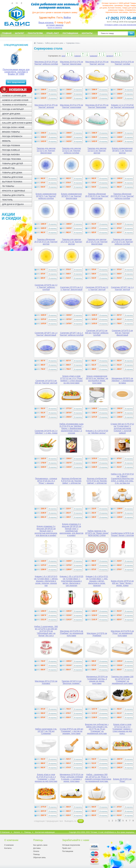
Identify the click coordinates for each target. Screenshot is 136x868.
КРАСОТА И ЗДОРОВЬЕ (14, 191)
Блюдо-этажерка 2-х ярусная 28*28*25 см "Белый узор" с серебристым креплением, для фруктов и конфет (72, 530)
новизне (78, 56)
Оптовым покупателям (71, 845)
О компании (9, 845)
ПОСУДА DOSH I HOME (13, 127)
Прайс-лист (53, 33)
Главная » (40, 43)
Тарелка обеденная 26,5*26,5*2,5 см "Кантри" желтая (46, 242)
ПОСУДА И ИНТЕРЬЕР (13, 109)
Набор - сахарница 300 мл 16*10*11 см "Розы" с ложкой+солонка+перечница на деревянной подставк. (98, 778)
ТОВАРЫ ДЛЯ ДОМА (12, 173)
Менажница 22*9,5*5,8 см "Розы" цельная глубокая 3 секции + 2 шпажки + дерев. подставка (72, 778)
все (61, 821)
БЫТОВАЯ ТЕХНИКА (12, 182)
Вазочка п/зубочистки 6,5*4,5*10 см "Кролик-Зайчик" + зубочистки (97, 481)
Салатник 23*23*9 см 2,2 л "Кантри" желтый (97, 288)
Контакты (87, 33)
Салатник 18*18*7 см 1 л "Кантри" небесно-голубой (71, 334)
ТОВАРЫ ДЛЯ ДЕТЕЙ (13, 164)
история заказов (55, 25)
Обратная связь (39, 858)
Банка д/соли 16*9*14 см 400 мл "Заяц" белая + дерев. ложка (122, 583)
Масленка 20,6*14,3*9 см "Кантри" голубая (122, 63)
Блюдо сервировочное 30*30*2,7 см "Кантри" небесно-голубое (46, 196)
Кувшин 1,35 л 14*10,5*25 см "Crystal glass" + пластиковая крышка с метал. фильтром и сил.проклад (72, 581)
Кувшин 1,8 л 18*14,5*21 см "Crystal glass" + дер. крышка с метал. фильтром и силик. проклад (97, 581)
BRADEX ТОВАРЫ (11, 132)
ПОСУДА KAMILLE (11, 150)
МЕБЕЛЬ (6, 141)
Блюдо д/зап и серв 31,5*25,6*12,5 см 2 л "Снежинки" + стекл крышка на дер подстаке (46, 778)
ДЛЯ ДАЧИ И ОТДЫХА (13, 204)
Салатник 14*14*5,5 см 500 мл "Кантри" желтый (46, 382)
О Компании (5, 832)
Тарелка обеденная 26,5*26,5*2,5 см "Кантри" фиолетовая (97, 196)
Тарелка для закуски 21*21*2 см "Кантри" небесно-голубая (71, 151)
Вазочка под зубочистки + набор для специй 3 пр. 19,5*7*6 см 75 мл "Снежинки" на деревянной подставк (97, 729)
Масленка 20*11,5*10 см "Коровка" (46, 682)
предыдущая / (53, 821)
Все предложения (16, 82)
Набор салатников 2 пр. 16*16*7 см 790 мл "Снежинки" (46, 731)
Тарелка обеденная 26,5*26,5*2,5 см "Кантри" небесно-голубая (122, 196)
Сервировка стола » (73, 43)
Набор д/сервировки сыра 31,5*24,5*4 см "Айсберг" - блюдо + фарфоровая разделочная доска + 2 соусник (71, 428)
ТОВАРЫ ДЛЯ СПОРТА (13, 195)
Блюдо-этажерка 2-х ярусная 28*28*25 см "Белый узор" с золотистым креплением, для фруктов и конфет (46, 531)
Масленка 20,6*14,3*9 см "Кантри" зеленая (46, 106)
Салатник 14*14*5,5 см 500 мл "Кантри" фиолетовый (122, 333)
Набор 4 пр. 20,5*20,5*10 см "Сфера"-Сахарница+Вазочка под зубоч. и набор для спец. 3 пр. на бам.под (122, 478)
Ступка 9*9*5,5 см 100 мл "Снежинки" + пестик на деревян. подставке (71, 731)
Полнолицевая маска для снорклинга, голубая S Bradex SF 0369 (16, 72)
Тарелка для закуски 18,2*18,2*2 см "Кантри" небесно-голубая (122, 242)
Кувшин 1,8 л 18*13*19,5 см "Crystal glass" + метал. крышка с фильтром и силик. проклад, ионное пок (46, 581)
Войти (67, 18)
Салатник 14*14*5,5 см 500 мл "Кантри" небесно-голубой (97, 333)
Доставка (37, 848)
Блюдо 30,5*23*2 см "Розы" (122, 780)
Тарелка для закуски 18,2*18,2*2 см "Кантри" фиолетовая (97, 242)
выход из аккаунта (55, 28)
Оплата (36, 851)
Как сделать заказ (40, 845)
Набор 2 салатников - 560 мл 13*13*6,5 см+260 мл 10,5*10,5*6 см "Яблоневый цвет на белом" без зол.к (46, 631)
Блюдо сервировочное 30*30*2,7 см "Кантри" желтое (122, 151)
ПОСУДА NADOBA (11, 154)
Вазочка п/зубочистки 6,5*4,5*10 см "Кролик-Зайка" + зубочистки (71, 481)
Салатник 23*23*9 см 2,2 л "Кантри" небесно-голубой (46, 287)
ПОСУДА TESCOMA (12, 159)
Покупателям (35, 33)
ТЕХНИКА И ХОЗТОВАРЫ (14, 105)
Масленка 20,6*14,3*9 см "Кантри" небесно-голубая (46, 63)
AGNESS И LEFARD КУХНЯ (15, 100)
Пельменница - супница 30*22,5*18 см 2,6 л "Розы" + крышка (46, 481)
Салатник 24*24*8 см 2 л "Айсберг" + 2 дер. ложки (46, 432)
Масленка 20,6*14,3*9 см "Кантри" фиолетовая (71, 63)
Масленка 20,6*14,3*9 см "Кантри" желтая (97, 63)
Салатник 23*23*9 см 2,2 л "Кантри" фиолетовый (71, 288)
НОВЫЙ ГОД (8, 168)
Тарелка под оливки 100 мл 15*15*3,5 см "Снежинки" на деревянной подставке (122, 680)
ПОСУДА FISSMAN (11, 145)
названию (93, 56)
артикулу (110, 56)
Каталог (20, 33)
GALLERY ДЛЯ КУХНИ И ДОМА (17, 123)
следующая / (40, 821)
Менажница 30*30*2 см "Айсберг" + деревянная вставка (122, 381)
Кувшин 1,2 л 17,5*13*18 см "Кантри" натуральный (122, 106)
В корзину (53, 90)
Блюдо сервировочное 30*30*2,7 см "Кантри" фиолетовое (71, 196)
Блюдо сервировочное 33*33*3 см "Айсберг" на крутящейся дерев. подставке (97, 379)
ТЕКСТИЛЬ (7, 200)
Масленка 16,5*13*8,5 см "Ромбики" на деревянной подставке (71, 633)
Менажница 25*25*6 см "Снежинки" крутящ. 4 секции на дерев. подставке (97, 680)
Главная (7, 33)
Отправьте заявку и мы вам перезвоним (120, 25)
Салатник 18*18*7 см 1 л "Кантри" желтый (122, 288)
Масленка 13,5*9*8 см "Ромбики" (97, 634)
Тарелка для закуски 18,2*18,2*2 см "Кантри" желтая (71, 242)
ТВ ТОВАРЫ (8, 186)
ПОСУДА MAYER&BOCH (14, 118)
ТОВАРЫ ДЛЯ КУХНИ (12, 177)
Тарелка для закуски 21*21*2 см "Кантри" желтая (97, 151)
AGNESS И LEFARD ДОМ (14, 96)
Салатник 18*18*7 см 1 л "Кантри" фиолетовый (46, 334)
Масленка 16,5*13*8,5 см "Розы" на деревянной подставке (122, 633)
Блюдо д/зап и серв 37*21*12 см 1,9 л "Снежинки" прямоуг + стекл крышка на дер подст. (122, 729)
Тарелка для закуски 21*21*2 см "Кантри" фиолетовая (46, 151)
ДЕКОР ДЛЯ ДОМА (11, 114)
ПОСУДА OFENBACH (12, 136)
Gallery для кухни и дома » (55, 43)
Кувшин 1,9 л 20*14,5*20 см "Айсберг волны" (97, 432)
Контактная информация (45, 832)
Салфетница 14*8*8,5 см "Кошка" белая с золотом (122, 534)
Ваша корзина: (46, 23)
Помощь (28, 832)
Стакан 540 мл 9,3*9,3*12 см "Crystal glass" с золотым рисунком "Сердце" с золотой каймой (122, 428)
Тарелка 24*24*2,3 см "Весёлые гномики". (71, 682)
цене (64, 56)
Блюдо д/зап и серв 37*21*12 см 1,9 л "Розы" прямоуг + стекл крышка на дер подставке (71, 379)
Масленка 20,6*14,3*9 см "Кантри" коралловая (71, 106)
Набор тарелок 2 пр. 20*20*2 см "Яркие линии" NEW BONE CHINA (97, 533)
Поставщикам (70, 33)
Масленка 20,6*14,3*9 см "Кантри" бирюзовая (97, 106)
